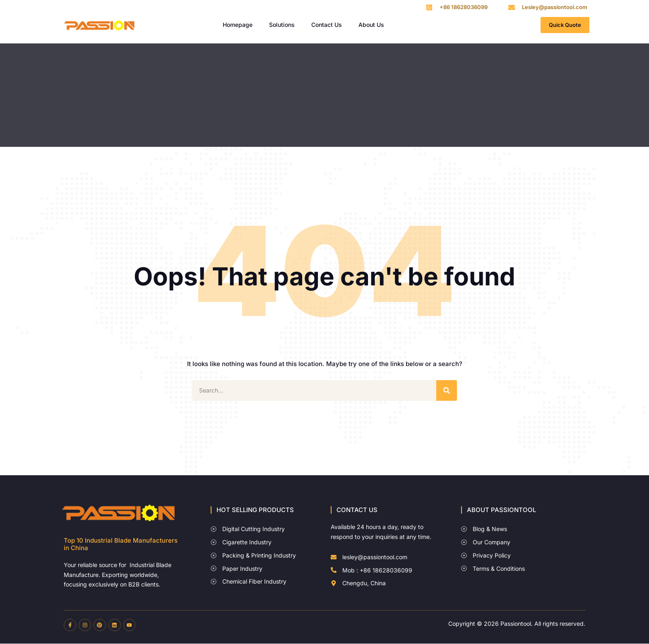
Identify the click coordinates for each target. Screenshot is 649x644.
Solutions (282, 25)
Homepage (238, 25)
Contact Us (327, 25)
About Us (371, 25)
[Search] (447, 390)
